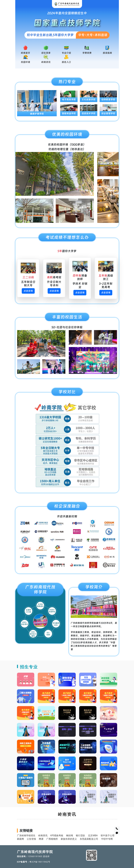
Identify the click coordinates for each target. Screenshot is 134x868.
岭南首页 (25, 53)
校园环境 (25, 62)
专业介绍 (66, 53)
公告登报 (31, 839)
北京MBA (93, 835)
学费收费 (87, 53)
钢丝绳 (70, 835)
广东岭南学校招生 (26, 835)
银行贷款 (80, 835)
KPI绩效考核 (57, 835)
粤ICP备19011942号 (40, 862)
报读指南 (107, 53)
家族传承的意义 (69, 839)
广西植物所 (52, 839)
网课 (41, 839)
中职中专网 (107, 839)
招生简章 (46, 53)
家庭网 (20, 839)
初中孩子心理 (108, 835)
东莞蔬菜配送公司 (89, 839)
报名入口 (66, 62)
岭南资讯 (46, 62)
